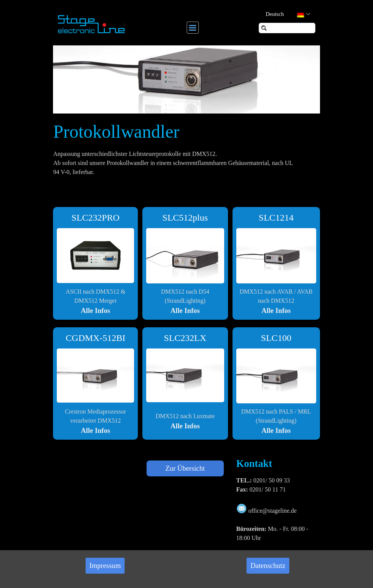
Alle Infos (96, 310)
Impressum (105, 565)
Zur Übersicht (185, 468)
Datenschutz (268, 565)
